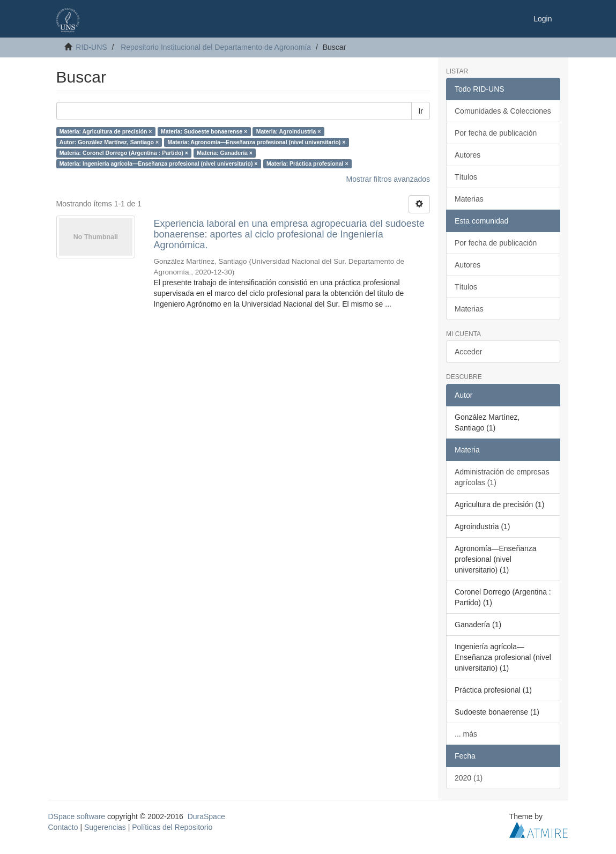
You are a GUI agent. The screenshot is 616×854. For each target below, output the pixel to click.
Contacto (63, 827)
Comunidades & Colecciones (503, 111)
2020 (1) (469, 778)
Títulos (466, 177)
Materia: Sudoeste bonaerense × (204, 131)
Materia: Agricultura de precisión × (106, 131)
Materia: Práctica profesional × (307, 164)
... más (466, 734)
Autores (467, 155)
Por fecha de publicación (496, 133)
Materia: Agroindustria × (289, 131)
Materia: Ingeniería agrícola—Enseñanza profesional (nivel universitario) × (159, 164)
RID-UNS (91, 47)
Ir (421, 111)
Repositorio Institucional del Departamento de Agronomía (216, 47)
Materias (469, 199)
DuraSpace (206, 816)
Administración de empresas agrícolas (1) (502, 477)
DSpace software (77, 816)
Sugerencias (105, 827)
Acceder (468, 352)
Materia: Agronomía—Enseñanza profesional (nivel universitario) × (257, 142)
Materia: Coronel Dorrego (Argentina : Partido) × (124, 153)
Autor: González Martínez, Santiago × (109, 142)
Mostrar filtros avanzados (388, 179)
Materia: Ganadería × (225, 153)
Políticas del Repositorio (172, 827)
